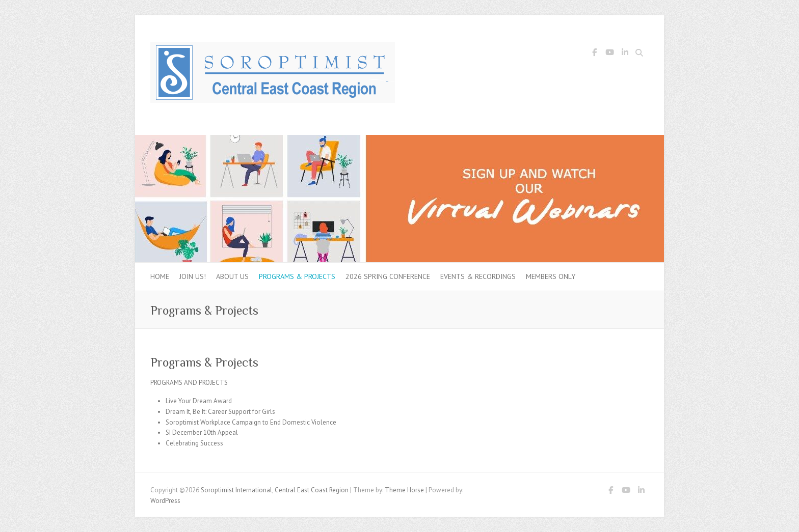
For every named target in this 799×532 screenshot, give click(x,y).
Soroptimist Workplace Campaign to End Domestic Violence (251, 422)
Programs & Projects (297, 276)
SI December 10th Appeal (202, 432)
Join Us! (193, 276)
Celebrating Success (194, 443)
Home (160, 276)
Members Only (551, 276)
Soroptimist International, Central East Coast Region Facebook (594, 54)
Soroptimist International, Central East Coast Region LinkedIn (625, 54)
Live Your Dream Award (199, 401)
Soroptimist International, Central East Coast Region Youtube (609, 54)
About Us (232, 276)
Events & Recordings (478, 276)
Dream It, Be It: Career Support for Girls (220, 412)
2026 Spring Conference (388, 276)
